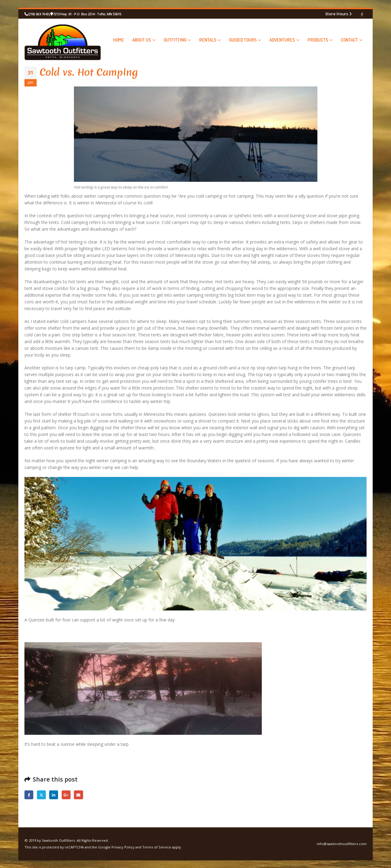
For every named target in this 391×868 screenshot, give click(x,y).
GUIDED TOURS (243, 40)
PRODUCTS (318, 40)
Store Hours (337, 14)
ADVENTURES (282, 40)
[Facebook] (362, 14)
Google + (66, 795)
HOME (119, 40)
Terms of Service (157, 847)
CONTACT (349, 40)
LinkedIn (54, 795)
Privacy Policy (123, 847)
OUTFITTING (175, 40)
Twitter (41, 795)
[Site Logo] (63, 40)
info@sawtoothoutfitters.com (342, 844)
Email (78, 795)
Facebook (29, 795)
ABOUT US (142, 40)
